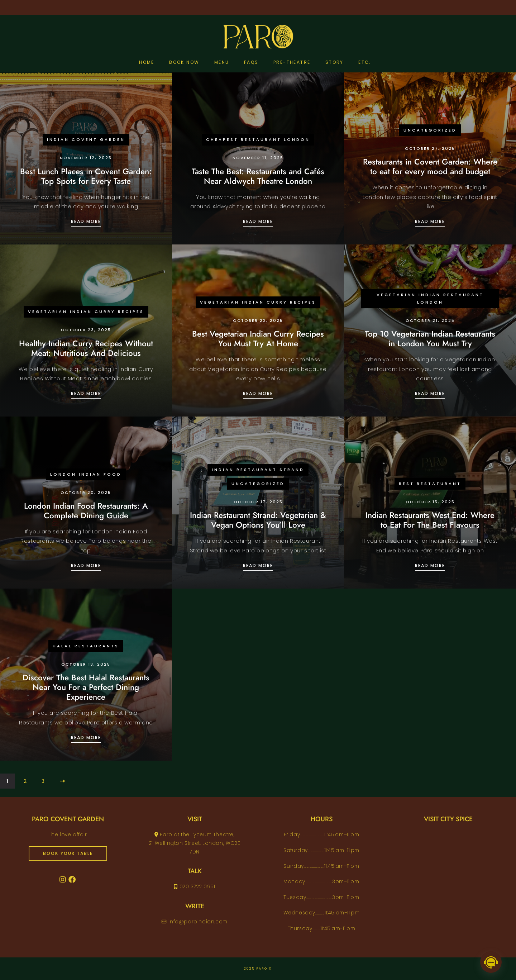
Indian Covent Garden (86, 139)
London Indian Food (86, 474)
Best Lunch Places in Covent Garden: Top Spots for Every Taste (86, 176)
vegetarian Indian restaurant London (430, 298)
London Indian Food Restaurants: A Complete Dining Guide (86, 511)
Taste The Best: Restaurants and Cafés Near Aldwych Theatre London (258, 176)
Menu (222, 62)
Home (147, 62)
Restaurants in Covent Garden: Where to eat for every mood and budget (430, 166)
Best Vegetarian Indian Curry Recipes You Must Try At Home (258, 339)
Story (335, 62)
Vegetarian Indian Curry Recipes (86, 311)
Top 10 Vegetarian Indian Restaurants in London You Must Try (430, 339)
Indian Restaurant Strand (258, 470)
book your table (68, 853)
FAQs (251, 62)
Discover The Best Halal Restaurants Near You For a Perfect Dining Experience (86, 687)
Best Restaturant (430, 484)
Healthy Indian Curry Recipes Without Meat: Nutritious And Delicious (86, 348)
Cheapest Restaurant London (258, 139)
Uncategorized (430, 130)
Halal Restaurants (86, 646)
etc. (365, 62)
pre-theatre (292, 62)
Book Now (184, 62)
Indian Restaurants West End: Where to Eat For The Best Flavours (430, 520)
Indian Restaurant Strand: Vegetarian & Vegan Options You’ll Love (258, 520)
